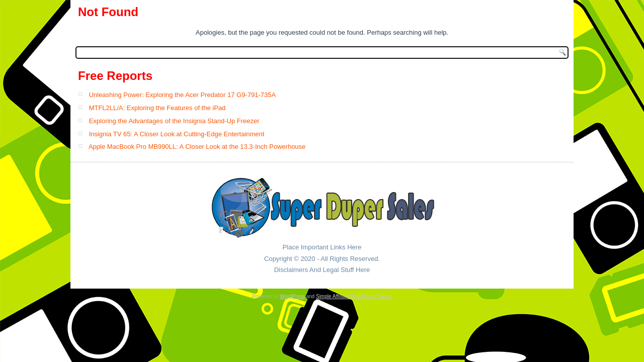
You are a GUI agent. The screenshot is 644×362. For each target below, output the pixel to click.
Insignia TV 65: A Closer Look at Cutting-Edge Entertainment (177, 134)
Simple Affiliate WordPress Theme (354, 296)
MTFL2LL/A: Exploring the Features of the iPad (157, 108)
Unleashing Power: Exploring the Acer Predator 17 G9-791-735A (182, 95)
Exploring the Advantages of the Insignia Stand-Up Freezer (174, 121)
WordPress (292, 296)
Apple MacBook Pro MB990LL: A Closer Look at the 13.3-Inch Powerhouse (197, 147)
